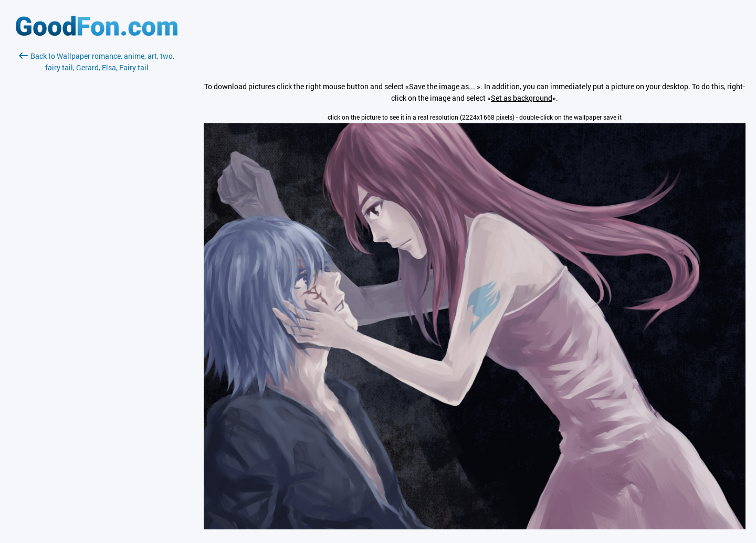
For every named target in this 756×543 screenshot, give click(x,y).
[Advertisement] (97, 198)
